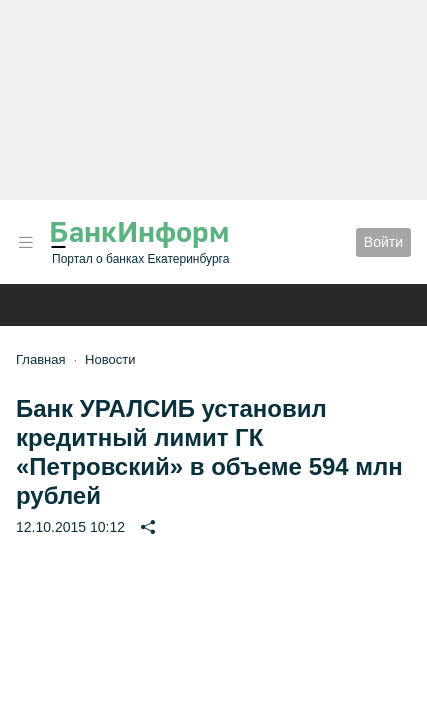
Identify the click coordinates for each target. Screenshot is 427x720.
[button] (26, 242)
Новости (110, 359)
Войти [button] (383, 242)
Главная (40, 359)
